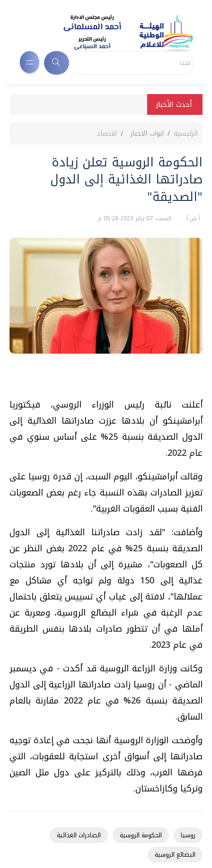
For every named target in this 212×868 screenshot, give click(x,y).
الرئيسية (186, 134)
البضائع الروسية (175, 855)
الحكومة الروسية (141, 835)
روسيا (188, 835)
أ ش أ (192, 218)
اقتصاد (107, 134)
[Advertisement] (101, 380)
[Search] (131, 63)
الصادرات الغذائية (79, 835)
